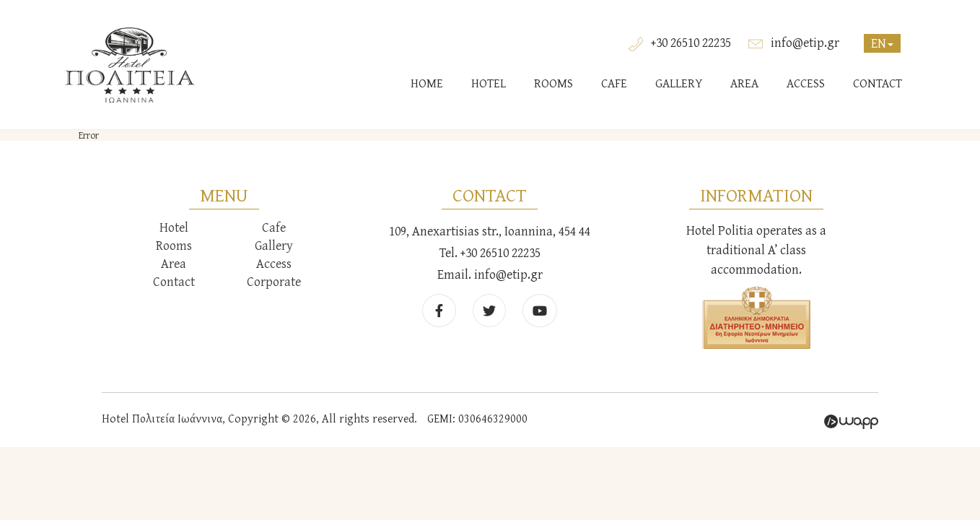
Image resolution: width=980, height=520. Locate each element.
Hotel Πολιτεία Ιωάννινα (130, 65)
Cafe (274, 227)
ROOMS (554, 83)
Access (274, 263)
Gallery (274, 245)
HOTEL (489, 83)
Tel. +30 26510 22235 (490, 252)
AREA (744, 83)
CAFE (614, 83)
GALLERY (679, 83)
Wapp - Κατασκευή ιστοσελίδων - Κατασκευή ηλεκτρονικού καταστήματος (851, 422)
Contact (174, 281)
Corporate (274, 281)
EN (882, 43)
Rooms (174, 245)
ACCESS (806, 83)
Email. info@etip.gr (490, 274)
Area (174, 263)
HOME (427, 83)
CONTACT (878, 83)
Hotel (174, 227)
